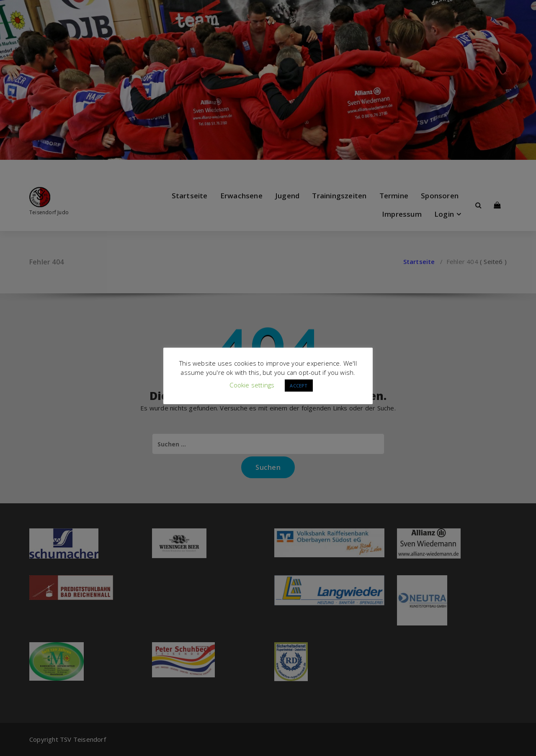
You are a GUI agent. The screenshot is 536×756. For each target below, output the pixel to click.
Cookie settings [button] (252, 385)
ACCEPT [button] (299, 386)
